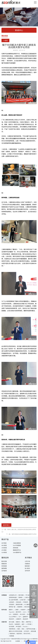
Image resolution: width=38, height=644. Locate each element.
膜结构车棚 (19, 604)
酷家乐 (11, 610)
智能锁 (20, 597)
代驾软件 (25, 602)
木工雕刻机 (27, 604)
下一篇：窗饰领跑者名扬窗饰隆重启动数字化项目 (21, 534)
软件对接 (4, 610)
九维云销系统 (17, 543)
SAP (20, 617)
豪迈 (23, 622)
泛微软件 (19, 619)
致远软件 (25, 619)
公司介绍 (27, 561)
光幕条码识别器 (31, 629)
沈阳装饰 (11, 604)
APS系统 (4, 550)
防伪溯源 (4, 566)
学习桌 (27, 595)
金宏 (23, 624)
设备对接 (4, 622)
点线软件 (23, 610)
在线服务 (18, 641)
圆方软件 (19, 612)
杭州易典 (11, 626)
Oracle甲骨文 (13, 617)
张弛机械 (12, 634)
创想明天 (16, 614)
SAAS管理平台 (17, 552)
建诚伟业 (29, 622)
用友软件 (11, 619)
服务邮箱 (4, 568)
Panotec (25, 626)
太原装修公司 (13, 595)
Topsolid (11, 612)
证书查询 (4, 571)
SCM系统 (4, 552)
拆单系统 (16, 548)
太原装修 (11, 602)
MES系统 (4, 545)
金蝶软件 (25, 617)
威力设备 (11, 622)
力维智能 (11, 636)
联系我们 (27, 566)
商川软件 (23, 614)
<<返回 (6, 40)
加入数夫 (27, 568)
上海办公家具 (28, 597)
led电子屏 (23, 600)
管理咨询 (4, 564)
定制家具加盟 (13, 597)
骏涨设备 (33, 631)
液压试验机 (27, 607)
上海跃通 (29, 624)
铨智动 (18, 622)
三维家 (17, 610)
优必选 (11, 624)
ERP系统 (4, 543)
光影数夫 (27, 564)
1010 (24, 612)
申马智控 (19, 626)
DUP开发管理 (17, 545)
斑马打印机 (27, 634)
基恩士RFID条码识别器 (15, 631)
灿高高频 (17, 624)
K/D (10, 614)
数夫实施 (4, 561)
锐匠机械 (19, 634)
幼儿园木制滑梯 (13, 600)
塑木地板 (21, 595)
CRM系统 (4, 548)
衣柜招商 (19, 602)
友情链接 (4, 595)
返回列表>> (6, 525)
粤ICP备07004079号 (6, 641)
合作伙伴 (27, 571)
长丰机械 (26, 631)
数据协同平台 (17, 550)
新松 (23, 629)
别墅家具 (20, 607)
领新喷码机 (12, 629)
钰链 (19, 629)
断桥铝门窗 (12, 607)
